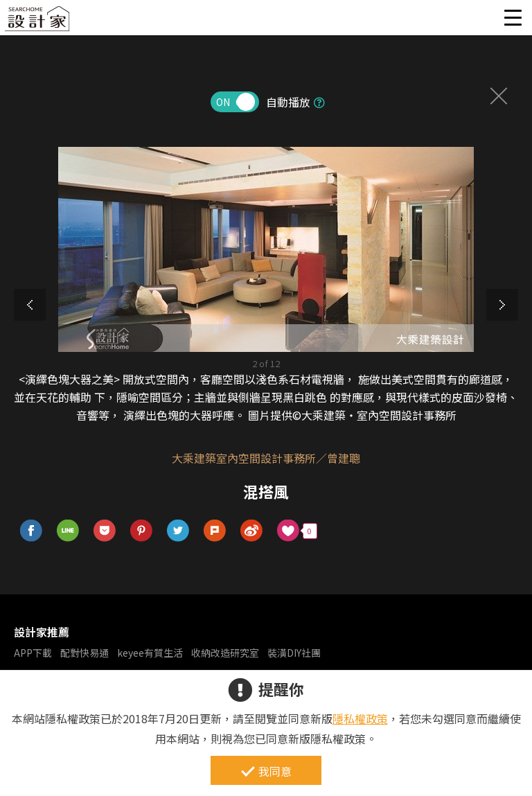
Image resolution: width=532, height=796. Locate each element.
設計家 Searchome (38, 23)
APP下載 (33, 653)
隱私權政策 (360, 718)
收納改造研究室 (225, 653)
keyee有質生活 (150, 653)
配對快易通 (85, 653)
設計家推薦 (42, 632)
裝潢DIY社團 (294, 653)
